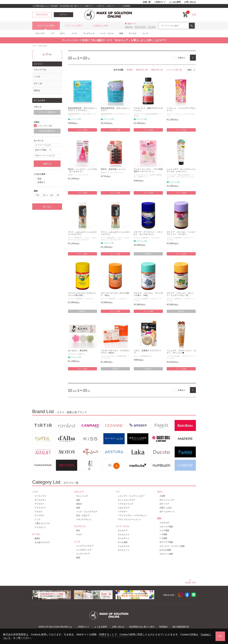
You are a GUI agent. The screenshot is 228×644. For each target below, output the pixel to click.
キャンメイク (140, 27)
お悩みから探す (101, 26)
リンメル (152, 27)
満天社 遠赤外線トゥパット (113, 169)
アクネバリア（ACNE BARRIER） (146, 114)
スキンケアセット (84, 519)
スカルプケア (124, 508)
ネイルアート (124, 538)
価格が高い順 (157, 70)
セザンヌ (129, 27)
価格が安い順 (142, 70)
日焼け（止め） (166, 508)
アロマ (79, 535)
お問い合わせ (190, 2)
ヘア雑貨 (163, 534)
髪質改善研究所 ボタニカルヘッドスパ (115, 109)
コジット (170, 114)
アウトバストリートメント (129, 519)
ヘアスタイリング (126, 504)
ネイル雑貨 (123, 542)
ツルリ (136, 356)
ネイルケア (123, 530)
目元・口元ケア (83, 515)
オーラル (133, 33)
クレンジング (82, 496)
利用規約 (163, 627)
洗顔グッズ (143, 177)
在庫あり (182, 58)
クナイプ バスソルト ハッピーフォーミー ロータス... (181, 233)
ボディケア (164, 504)
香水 (78, 530)
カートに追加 (82, 130)
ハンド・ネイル (107, 33)
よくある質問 (175, 2)
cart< (185, 12)
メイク (74, 33)
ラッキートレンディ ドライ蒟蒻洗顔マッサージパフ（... (148, 170)
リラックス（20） (46, 126)
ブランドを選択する (47, 112)
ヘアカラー (123, 512)
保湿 (78, 508)
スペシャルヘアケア (126, 500)
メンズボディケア (84, 550)
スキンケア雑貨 (166, 527)
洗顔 (78, 500)
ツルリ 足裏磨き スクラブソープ (148, 352)
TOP (34, 46)
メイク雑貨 (164, 530)
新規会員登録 (42, 15)
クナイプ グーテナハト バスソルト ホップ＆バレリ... (148, 233)
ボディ (63, 33)
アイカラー (39, 504)
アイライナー (40, 508)
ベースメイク (40, 496)
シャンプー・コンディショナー (131, 496)
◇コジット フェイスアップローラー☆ (181, 109)
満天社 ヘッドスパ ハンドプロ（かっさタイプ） (82, 170)
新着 (39, 179)
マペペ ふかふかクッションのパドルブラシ (82, 239)
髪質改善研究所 (74, 114)
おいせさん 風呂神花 (78, 351)
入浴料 (162, 496)
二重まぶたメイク (42, 523)
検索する (47, 164)
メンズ (145, 33)
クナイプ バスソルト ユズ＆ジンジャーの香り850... (82, 294)
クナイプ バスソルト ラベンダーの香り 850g (148, 294)
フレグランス (89, 33)
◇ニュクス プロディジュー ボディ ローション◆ (181, 352)
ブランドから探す (73, 26)
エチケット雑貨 (166, 554)
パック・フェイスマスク (87, 512)
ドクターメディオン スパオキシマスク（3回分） (115, 352)
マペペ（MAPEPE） (76, 238)
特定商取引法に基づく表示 (142, 627)
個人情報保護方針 (181, 627)
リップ (37, 519)
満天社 (70, 175)
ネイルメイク (124, 535)
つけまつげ (164, 523)
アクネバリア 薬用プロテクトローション (148, 109)
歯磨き (37, 538)
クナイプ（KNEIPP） (142, 238)
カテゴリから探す (46, 26)
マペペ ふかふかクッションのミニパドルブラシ (82, 233)
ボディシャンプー (167, 500)
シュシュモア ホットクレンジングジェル (181, 177)
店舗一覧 (147, 2)
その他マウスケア (42, 542)
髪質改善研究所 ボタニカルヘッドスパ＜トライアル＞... (82, 109)
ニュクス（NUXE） (174, 356)
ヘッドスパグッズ (81, 175)
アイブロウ (39, 515)
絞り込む (47, 207)
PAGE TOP (191, 582)
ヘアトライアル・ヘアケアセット (132, 515)
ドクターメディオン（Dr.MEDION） (114, 356)
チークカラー (40, 500)
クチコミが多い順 (174, 70)
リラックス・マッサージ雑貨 (172, 546)
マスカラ (38, 512)
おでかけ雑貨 (165, 550)
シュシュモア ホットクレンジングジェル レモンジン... (181, 170)
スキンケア (40, 33)
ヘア (52, 33)
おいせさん (72, 354)
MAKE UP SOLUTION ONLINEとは (55, 627)
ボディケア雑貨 (166, 542)
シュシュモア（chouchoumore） (179, 175)
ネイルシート (124, 550)
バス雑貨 (163, 538)
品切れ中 (148, 254)
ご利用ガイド (160, 2)
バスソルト (156, 238)
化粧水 (79, 504)
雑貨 (121, 33)
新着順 (130, 70)
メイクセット (40, 527)
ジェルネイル (124, 546)
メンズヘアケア (83, 554)
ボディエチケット (167, 512)
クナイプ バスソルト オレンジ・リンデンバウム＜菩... (180, 294)
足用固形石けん (146, 356)
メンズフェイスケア (85, 546)
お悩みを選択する (47, 131)
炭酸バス (81, 354)
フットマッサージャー (116, 173)
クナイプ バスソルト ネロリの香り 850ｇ (115, 294)
